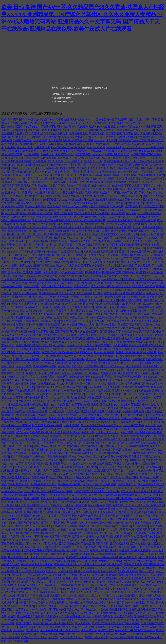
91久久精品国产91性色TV (75, 321)
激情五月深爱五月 (35, 488)
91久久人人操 (132, 471)
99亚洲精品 (106, 297)
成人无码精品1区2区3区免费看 (100, 502)
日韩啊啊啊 (14, 231)
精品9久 (103, 467)
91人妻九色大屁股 (67, 550)
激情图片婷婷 (133, 516)
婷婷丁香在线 (131, 133)
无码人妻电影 (119, 231)
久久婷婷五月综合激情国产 (102, 335)
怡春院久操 (157, 272)
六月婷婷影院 (9, 269)
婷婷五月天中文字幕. (25, 293)
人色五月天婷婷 (123, 616)
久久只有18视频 (85, 422)
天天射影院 (91, 193)
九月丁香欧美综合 (55, 349)
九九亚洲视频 (121, 238)
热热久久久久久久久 (144, 589)
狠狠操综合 (17, 165)
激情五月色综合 (105, 540)
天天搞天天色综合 (80, 498)
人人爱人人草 (106, 217)
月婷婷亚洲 (17, 168)
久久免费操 (103, 213)
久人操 (43, 547)
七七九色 (55, 398)
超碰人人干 (37, 585)
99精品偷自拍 (121, 297)
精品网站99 (143, 272)
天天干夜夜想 (114, 133)
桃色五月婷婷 (134, 304)
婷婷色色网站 (73, 179)
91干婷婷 (38, 457)
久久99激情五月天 (133, 349)
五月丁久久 (32, 592)
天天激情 (26, 516)
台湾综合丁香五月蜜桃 (55, 620)
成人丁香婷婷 (21, 540)
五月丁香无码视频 (66, 332)
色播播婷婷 (99, 245)
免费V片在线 (63, 338)
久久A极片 (55, 460)
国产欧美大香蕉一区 (65, 217)
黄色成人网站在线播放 (134, 144)
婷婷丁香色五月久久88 (75, 575)
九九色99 (108, 189)
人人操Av (125, 582)
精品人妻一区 (84, 248)
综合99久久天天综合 (68, 265)
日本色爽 (157, 265)
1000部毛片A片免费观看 (53, 377)
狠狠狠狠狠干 (102, 307)
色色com (157, 585)
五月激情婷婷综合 (100, 144)
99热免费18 (44, 335)
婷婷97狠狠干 (137, 519)
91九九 (43, 165)
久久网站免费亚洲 (51, 630)
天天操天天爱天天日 (108, 432)
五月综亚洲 (76, 474)
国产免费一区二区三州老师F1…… (138, 276)
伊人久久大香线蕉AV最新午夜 (101, 509)
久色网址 (112, 245)
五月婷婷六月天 (74, 634)
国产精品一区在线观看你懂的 (131, 377)
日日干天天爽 (32, 356)
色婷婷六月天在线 (127, 126)
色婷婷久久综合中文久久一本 (47, 557)
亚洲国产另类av (10, 384)
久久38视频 (127, 265)
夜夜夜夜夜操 (134, 575)
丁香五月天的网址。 (53, 443)
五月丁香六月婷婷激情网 (146, 161)
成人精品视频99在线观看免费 (130, 345)
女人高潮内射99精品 (149, 213)
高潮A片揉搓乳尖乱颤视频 (90, 471)
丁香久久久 (145, 193)
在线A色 (131, 213)
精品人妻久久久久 (71, 356)
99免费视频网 (98, 370)
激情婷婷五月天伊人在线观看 (43, 373)
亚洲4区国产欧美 (146, 338)
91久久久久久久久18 (37, 314)
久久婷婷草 (86, 196)
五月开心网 (111, 550)
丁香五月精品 (138, 259)
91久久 (22, 130)
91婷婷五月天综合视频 (82, 519)
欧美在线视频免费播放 (18, 161)
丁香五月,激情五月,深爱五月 (61, 401)
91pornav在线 (38, 328)
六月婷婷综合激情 (152, 561)
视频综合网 (67, 623)
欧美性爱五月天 (20, 554)
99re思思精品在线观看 (129, 457)
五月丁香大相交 (122, 429)
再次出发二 (155, 509)
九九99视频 (64, 224)
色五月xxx (95, 596)
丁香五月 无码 (130, 158)
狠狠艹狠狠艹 (24, 623)
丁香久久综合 (116, 606)
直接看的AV (92, 634)
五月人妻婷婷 (152, 439)
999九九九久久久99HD (75, 206)
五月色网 (153, 217)
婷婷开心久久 (155, 342)
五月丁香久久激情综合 (33, 575)
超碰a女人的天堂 (98, 172)
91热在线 (10, 147)
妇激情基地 (39, 161)
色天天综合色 (43, 345)
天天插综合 (71, 526)
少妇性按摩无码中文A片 (150, 363)
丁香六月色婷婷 (152, 186)
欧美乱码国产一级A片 (34, 637)
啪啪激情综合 (97, 130)
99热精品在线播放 (92, 589)
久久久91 (128, 464)
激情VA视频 (74, 290)
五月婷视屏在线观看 (20, 238)
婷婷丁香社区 (132, 168)
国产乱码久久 (149, 318)
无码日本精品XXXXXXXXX (124, 210)
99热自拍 (65, 300)
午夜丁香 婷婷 (76, 311)
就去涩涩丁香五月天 (33, 203)
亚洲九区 (75, 432)
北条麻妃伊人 (63, 530)
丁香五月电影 (58, 523)
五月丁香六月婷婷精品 (32, 269)
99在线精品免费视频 (60, 234)
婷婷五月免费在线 (77, 175)
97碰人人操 (128, 491)
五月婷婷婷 (138, 359)
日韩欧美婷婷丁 (83, 491)
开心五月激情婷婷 (113, 338)
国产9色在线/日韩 (59, 561)
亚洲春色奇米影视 (12, 509)
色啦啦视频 (134, 561)
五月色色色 (54, 206)
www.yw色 (63, 474)
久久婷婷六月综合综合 (26, 453)
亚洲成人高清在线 (94, 411)
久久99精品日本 (91, 279)
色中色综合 (105, 561)
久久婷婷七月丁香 (46, 606)
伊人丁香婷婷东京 (12, 154)
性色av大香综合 (25, 578)
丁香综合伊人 (33, 620)
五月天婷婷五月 (39, 182)
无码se (5, 217)
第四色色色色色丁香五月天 (64, 165)
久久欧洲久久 (32, 126)
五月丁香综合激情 (21, 457)
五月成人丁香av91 (131, 418)
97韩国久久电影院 (90, 578)
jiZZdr (94, 377)
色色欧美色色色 (133, 564)
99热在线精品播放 (149, 391)
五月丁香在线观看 (135, 453)
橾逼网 (12, 616)
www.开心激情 (16, 259)
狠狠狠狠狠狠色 (147, 137)
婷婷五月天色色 (28, 603)
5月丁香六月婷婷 (30, 443)
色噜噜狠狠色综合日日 (67, 564)
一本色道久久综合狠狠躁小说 (64, 488)
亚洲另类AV (118, 213)
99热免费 (63, 172)
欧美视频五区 (52, 596)
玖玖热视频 (117, 206)
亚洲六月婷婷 (109, 613)
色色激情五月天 (58, 418)
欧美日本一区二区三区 (121, 363)
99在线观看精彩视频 (74, 540)
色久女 (108, 429)
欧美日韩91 (150, 418)
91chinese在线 (143, 585)
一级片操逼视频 (22, 401)
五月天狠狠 (81, 613)
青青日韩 (135, 318)
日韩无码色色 (128, 537)
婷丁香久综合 (82, 286)
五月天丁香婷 (24, 366)
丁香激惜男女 (135, 439)
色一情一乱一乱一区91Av (114, 533)
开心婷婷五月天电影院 (34, 210)
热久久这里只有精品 (105, 401)
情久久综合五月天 (150, 206)
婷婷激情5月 (53, 252)
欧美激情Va (48, 352)
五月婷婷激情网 (119, 543)
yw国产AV (49, 429)
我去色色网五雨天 (18, 557)
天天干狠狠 (55, 140)
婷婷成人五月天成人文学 (74, 342)
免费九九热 (88, 432)
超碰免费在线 (151, 366)
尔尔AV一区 (38, 231)
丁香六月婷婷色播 (133, 425)
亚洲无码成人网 (50, 384)
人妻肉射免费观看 (102, 616)
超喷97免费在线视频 (28, 613)
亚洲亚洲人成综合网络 (113, 634)
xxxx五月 (155, 377)
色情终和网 (67, 582)
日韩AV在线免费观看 (56, 133)
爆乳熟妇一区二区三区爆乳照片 (63, 533)
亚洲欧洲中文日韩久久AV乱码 (54, 391)
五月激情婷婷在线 (113, 384)
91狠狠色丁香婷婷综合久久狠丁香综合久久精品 (84, 241)
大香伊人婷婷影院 (46, 224)
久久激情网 (20, 523)
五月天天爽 (154, 415)
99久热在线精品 (51, 436)
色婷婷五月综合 (11, 262)
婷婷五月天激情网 (135, 179)
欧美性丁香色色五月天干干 (72, 130)
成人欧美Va (81, 596)
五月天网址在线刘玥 (75, 505)
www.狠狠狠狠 (148, 126)
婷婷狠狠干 (105, 345)
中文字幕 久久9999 (24, 609)
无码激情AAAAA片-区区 (97, 488)
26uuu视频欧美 (98, 436)
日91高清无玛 (131, 505)
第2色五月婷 (85, 585)
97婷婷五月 (14, 283)
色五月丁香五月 (100, 286)
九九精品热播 (60, 498)
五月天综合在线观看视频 (91, 220)
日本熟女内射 (104, 422)
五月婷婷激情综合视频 (33, 519)
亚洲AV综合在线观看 (95, 460)
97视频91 (53, 245)
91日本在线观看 (128, 557)
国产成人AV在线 (92, 189)
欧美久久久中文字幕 (45, 516)
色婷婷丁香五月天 (130, 335)
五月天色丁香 (29, 186)
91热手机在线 (101, 314)
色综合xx (138, 151)
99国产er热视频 (129, 311)
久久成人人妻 (58, 387)
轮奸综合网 (12, 415)
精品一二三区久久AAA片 (145, 238)
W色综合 (155, 634)
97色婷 (39, 349)
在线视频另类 (114, 564)
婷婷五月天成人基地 (46, 467)
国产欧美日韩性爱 (152, 168)
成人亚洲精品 (47, 568)
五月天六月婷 (31, 179)
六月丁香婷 (20, 398)
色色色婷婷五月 (121, 307)
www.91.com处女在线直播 (75, 137)
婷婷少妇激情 (114, 505)
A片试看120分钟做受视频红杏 (75, 408)
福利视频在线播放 (119, 568)
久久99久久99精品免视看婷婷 (120, 495)
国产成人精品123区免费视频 (40, 158)
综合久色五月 (89, 630)
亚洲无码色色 (127, 502)
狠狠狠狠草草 (115, 370)
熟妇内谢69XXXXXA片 (27, 276)
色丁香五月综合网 (82, 328)
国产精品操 (131, 206)
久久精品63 (106, 599)
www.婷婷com (147, 370)
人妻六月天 (42, 627)
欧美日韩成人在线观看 (146, 429)
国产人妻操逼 (155, 259)
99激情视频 (31, 165)
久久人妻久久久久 (142, 321)
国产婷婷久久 (67, 220)
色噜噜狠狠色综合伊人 (43, 484)
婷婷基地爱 (48, 338)
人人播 (130, 443)
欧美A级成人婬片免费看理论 (132, 224)
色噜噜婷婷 (38, 477)
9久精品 (129, 523)
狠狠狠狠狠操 (58, 307)
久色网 (30, 259)
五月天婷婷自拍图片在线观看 (138, 446)
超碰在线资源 (26, 627)
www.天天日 (28, 634)
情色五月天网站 (143, 252)
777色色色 (48, 481)
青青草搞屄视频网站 (136, 384)
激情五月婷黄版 (25, 345)
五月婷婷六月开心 (33, 196)
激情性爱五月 (134, 269)
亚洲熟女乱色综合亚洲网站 (37, 564)
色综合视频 (70, 554)
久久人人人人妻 (145, 130)
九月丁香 (7, 401)
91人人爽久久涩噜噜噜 (80, 307)
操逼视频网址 (58, 464)
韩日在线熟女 (92, 373)
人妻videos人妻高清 (31, 537)
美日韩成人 (32, 630)
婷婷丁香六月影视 (132, 314)
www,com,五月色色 (142, 199)
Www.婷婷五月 (123, 630)
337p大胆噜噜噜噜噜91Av (16, 220)
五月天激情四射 (91, 231)
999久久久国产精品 (130, 196)
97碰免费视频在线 (114, 304)
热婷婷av (140, 293)
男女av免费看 (33, 352)
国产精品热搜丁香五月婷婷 (116, 252)
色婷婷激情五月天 (38, 398)
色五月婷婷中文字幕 (143, 307)
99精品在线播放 (53, 425)
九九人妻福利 (51, 272)
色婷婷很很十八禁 (16, 530)
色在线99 (123, 613)
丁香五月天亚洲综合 (58, 269)
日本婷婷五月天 (38, 460)
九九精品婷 (123, 596)
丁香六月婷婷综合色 (58, 328)
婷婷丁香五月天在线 (55, 199)
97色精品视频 (95, 429)
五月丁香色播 (145, 547)
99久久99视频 (128, 137)
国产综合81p (43, 505)
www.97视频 (18, 311)
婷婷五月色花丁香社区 (41, 332)
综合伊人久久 (66, 293)
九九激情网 (141, 509)
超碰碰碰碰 (108, 272)
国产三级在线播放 (24, 606)
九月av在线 (95, 495)
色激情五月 (17, 352)
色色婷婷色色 (51, 151)
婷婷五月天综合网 (16, 436)
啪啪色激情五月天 (79, 377)
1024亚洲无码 (75, 325)
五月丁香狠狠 (39, 561)
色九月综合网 (63, 304)
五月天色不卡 (42, 147)
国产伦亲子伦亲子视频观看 (88, 516)
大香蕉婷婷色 (72, 425)
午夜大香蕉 (8, 366)
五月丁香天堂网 (35, 300)
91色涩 (116, 144)
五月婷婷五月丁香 (79, 363)
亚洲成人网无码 (82, 234)
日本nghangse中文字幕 (14, 252)
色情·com (91, 359)
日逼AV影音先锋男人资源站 (147, 596)
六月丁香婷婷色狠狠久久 (78, 453)
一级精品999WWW (67, 352)
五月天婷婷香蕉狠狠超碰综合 (123, 627)
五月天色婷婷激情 (48, 168)
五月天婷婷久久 (42, 526)
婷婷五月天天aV (127, 484)
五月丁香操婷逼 (96, 147)
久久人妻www (37, 172)
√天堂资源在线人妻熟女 (103, 276)
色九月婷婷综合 (90, 425)
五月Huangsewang (57, 519)
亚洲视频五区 (58, 175)
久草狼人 (35, 540)
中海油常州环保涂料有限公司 (64, 231)
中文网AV (54, 547)
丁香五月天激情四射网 (58, 457)
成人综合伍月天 (97, 203)
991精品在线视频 (31, 474)
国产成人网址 (152, 300)
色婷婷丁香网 (151, 620)
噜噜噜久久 (14, 377)
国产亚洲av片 (79, 537)
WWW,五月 (22, 432)
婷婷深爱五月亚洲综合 (79, 557)
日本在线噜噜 (136, 460)
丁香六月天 (8, 345)
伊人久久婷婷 (80, 126)
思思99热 (94, 537)
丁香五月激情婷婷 (40, 255)
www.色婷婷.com (62, 259)
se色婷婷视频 (15, 596)
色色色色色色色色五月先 (87, 457)
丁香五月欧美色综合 (62, 471)
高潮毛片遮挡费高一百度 (86, 338)
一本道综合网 (107, 179)
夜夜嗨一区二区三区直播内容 (69, 255)
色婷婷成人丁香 (121, 199)
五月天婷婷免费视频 (71, 467)
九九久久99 (52, 300)
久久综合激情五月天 (72, 637)
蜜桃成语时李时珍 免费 (84, 561)
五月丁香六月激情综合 (73, 151)
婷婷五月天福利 (117, 203)
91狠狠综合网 (58, 182)
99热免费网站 (83, 623)
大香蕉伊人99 (26, 505)
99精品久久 (140, 554)
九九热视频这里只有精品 (69, 193)
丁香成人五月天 (55, 203)
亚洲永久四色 (25, 147)
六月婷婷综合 (35, 241)
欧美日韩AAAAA (11, 179)
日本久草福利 (83, 293)
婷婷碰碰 (7, 276)
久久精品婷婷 (122, 404)
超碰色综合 (47, 154)
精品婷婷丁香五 (29, 568)
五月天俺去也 (100, 380)
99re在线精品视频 (18, 641)
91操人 (137, 227)
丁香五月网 (64, 516)
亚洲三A (76, 589)
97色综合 (31, 311)
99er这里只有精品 (21, 425)
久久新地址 (36, 133)
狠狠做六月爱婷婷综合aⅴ (132, 342)
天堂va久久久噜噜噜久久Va (134, 578)
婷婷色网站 (100, 210)
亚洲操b (15, 582)
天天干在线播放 (28, 297)
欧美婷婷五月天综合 (37, 307)
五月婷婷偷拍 (111, 137)
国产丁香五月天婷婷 (47, 137)
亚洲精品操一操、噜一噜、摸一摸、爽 (24, 234)
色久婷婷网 (29, 283)
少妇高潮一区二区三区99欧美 (128, 394)
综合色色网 (83, 477)
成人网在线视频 (70, 384)
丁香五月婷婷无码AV (53, 439)
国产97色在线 (83, 154)
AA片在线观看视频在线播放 (52, 262)
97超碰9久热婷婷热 (144, 286)
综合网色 (111, 140)
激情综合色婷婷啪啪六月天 (46, 554)
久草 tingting (153, 293)
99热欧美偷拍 (130, 332)
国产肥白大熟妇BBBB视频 (94, 415)
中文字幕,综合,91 (37, 370)
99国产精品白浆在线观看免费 (68, 147)
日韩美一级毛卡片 (37, 411)
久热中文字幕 (121, 259)
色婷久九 (38, 401)
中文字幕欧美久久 (111, 425)
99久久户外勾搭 (47, 297)
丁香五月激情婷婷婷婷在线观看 (39, 342)
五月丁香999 (136, 467)
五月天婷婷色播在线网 (15, 172)
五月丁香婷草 (30, 502)
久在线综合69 (99, 363)
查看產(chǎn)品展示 (63, 98)
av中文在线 (127, 432)
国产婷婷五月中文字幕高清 (39, 550)
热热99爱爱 (73, 446)
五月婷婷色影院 (46, 283)
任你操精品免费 (26, 189)
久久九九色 (12, 213)
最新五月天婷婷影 (42, 213)
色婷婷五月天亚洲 (38, 523)
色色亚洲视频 (152, 467)
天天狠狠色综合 (75, 335)
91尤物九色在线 (76, 464)
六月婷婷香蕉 (80, 304)
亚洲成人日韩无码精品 (35, 175)
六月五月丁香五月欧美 (80, 439)
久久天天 (13, 537)
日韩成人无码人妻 (56, 477)
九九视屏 (98, 293)
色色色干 (116, 415)
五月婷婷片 (91, 467)
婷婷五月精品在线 (84, 391)
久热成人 (99, 140)
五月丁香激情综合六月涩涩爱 (70, 186)
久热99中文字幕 (14, 206)
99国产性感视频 (104, 224)
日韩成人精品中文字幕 (93, 606)
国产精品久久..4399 (147, 165)
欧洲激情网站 (154, 248)
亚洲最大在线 (60, 432)
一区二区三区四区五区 (34, 418)
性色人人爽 (91, 345)
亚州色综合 (34, 130)
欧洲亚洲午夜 (71, 578)
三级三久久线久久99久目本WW (23, 199)
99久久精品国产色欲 (72, 272)
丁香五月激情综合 (138, 634)
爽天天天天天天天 (146, 283)
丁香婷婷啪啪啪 (93, 366)
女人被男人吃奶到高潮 (105, 498)
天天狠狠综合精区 (72, 547)
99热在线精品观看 (88, 332)
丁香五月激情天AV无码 (46, 248)
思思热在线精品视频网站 (73, 276)
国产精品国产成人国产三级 (133, 140)
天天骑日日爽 (134, 620)
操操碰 (105, 481)
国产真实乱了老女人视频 (39, 144)
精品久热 (50, 241)
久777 (72, 477)
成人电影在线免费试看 (42, 422)
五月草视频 (115, 464)
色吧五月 (110, 283)
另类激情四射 (90, 179)
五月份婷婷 (12, 568)
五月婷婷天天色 (143, 616)
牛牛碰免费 (131, 370)
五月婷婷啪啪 (140, 526)
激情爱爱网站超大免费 (151, 175)
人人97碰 (97, 137)
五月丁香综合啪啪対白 (94, 265)
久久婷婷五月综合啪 (134, 415)
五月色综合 (89, 356)
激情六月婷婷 (111, 175)
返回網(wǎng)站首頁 (63, 102)
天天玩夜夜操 (79, 300)
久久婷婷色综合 (142, 401)
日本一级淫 (8, 446)
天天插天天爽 (114, 411)
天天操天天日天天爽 (22, 387)
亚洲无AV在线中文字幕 (84, 297)
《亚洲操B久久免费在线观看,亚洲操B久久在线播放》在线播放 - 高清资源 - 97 (112, 182)
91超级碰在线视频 (93, 450)
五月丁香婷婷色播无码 (32, 571)
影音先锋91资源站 (152, 335)
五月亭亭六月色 (118, 460)
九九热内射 (17, 488)
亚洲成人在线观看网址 (24, 304)
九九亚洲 (53, 189)
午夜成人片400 (14, 158)
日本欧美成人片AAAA (48, 578)
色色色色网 (56, 314)
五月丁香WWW (59, 495)
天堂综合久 (47, 359)
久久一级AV (8, 189)
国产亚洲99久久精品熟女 (146, 356)
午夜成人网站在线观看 (101, 151)
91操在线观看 (122, 599)
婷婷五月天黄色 (145, 603)
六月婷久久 (108, 596)
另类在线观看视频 (76, 203)
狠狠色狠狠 (126, 498)
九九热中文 (145, 495)
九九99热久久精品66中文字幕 (144, 398)
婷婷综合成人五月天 (106, 196)
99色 (10, 227)
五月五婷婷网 (105, 356)
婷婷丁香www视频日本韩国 (97, 165)
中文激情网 (34, 436)
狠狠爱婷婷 (28, 262)
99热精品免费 (91, 252)
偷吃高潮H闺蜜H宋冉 (26, 325)
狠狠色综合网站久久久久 (128, 241)
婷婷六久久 (63, 429)
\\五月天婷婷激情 (99, 206)
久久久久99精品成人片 (126, 422)
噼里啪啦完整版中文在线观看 (139, 387)
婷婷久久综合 (79, 269)
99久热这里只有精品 (52, 179)
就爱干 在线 (133, 290)
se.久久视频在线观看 (105, 557)
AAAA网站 (149, 575)
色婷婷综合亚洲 (64, 154)
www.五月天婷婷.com (123, 603)
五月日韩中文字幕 (110, 332)
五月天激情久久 (118, 467)
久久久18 (94, 613)
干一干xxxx (100, 408)
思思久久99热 (55, 161)
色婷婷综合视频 (92, 547)
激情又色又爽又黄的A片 (120, 130)
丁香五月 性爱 (78, 172)
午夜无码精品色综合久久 (95, 603)
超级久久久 (31, 547)
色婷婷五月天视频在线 (142, 530)
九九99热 (15, 217)
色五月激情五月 (144, 373)
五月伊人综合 (78, 481)
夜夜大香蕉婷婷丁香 (133, 248)
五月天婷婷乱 (32, 286)
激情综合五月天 (124, 189)
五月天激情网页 (71, 502)
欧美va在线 (64, 366)
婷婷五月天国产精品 (17, 182)
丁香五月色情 (9, 599)
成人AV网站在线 (15, 592)
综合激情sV (106, 193)
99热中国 (140, 637)
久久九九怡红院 (123, 227)
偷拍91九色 (92, 311)
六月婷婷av (54, 575)
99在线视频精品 (50, 356)
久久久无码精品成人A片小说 (89, 158)
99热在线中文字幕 (108, 359)
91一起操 (40, 509)
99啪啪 (91, 540)
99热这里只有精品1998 (21, 349)
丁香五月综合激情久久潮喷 (110, 439)
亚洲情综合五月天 (114, 366)
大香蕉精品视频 (110, 537)
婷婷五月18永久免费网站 (119, 293)
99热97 (156, 262)
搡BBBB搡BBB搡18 (131, 300)
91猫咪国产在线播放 (30, 429)
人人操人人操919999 (97, 394)
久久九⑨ (150, 425)
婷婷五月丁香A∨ (152, 474)
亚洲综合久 (12, 193)
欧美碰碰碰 (12, 519)
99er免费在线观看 (97, 464)
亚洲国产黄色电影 (38, 495)
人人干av (130, 338)
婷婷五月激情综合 (85, 213)
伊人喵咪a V (78, 429)
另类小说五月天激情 (33, 450)
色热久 (18, 550)
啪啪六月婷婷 (74, 443)
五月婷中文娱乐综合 (108, 418)
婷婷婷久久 (86, 352)
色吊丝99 (115, 248)
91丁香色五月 (86, 543)
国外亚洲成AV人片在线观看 (57, 613)
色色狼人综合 (150, 627)
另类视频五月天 (66, 422)
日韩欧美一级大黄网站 (26, 359)
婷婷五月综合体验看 (143, 568)
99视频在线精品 (75, 394)
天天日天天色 (110, 300)
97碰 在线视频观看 (83, 224)
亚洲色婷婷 (153, 519)
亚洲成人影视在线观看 (129, 352)
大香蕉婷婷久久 (112, 547)
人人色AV (30, 168)
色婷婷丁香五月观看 (96, 637)
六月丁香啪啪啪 (34, 596)
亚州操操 (118, 488)
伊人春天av (119, 620)
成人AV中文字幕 (77, 387)
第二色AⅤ (78, 259)
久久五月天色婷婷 (51, 453)
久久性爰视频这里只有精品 (75, 616)
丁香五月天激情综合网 (37, 491)
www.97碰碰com (97, 387)
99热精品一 (117, 453)
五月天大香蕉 (123, 151)
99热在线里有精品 (35, 206)
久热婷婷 (146, 471)
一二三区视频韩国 (115, 290)
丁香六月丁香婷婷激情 (121, 585)
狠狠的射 (52, 172)
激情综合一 (93, 481)
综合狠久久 (45, 186)
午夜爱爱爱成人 (11, 564)
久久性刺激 (37, 533)
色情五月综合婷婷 (72, 373)
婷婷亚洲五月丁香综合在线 (75, 245)
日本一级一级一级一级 (98, 523)
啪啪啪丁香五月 (22, 140)
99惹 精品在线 (154, 359)
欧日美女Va (14, 502)
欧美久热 (158, 231)
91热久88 (25, 213)
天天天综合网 (44, 217)
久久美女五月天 (22, 245)
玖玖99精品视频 (123, 554)
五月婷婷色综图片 (106, 325)
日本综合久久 (89, 609)
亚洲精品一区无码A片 (136, 279)
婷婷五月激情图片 (62, 491)
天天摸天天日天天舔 (93, 564)
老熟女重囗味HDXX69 (45, 220)
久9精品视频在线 (128, 571)
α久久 (53, 404)
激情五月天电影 (58, 210)
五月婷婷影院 (91, 533)
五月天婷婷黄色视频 (99, 620)
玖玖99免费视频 (17, 495)
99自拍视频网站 (48, 293)
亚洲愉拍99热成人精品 (144, 297)
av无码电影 (100, 585)
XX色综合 (64, 297)
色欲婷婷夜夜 (16, 620)
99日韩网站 (26, 193)
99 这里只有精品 (44, 193)
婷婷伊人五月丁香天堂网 (52, 311)
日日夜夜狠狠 (32, 154)
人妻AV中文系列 (141, 262)
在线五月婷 (116, 168)
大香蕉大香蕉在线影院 (22, 265)
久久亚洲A (109, 457)
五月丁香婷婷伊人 (92, 290)
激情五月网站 (32, 498)
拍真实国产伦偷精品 (37, 464)
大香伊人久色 (75, 345)
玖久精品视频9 (153, 151)
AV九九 (20, 373)
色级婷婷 (146, 609)
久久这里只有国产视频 (41, 530)
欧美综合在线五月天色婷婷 (97, 398)
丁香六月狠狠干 (28, 279)
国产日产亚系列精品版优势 (102, 318)
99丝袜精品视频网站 (98, 199)
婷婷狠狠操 (75, 450)
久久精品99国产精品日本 (16, 561)
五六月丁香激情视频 (122, 637)
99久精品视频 (97, 627)
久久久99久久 (117, 443)
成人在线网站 (59, 363)
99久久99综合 (129, 175)
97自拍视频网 (46, 304)
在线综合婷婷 (106, 630)
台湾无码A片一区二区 (144, 582)
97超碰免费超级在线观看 (89, 283)
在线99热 (68, 140)
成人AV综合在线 (72, 460)
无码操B (93, 269)
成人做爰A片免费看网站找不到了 (97, 571)
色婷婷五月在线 (50, 321)
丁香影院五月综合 (18, 484)
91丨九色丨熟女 (17, 370)
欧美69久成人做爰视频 (102, 126)
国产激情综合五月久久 (53, 325)
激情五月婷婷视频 (147, 502)
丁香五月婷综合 (42, 238)
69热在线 (58, 526)
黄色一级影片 (20, 460)
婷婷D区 (48, 537)
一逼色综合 (96, 304)
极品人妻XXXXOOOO (106, 234)
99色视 (26, 231)
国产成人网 (49, 474)
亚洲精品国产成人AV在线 (39, 512)
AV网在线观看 (130, 477)
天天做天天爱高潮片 (83, 227)
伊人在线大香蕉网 (117, 530)
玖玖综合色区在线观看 (120, 220)
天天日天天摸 (115, 471)
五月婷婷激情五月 (12, 126)
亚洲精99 (41, 189)
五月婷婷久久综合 (148, 537)
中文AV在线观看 (102, 238)
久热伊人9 (7, 467)
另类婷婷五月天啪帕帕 (78, 380)
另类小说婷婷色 (148, 557)
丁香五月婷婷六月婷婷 (75, 436)
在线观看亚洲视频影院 (82, 418)
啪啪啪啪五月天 (33, 394)
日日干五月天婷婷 (31, 589)
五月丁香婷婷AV (143, 498)
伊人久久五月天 (109, 311)
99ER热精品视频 (63, 213)
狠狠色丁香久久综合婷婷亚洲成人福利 (107, 512)
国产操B (124, 318)
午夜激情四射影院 (114, 575)
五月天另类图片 (32, 272)
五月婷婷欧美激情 (95, 530)
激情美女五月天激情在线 (63, 543)
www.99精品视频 (124, 165)
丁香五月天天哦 (24, 467)
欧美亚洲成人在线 (72, 252)
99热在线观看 (32, 321)
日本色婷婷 (64, 158)
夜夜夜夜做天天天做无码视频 (136, 245)
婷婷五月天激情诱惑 (130, 325)
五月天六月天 (147, 311)
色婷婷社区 (72, 603)
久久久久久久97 (33, 290)
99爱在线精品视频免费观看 (135, 550)
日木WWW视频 (76, 359)
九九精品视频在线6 (49, 279)
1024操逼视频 (122, 356)
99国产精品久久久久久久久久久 (103, 474)
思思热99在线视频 (133, 411)
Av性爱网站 (106, 377)
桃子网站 (42, 634)
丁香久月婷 (39, 245)
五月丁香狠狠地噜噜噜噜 (59, 599)
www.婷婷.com (129, 391)
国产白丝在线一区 (92, 446)
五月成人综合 (132, 488)
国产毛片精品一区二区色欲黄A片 (51, 227)
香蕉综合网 (97, 550)
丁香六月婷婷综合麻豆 (80, 349)
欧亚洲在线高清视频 (20, 526)
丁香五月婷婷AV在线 (143, 404)
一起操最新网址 (47, 408)
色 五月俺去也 (111, 592)
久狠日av (60, 359)
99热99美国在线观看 (45, 366)
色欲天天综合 (147, 571)
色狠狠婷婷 (68, 248)
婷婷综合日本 (80, 627)
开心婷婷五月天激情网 (30, 616)
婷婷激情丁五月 (93, 161)
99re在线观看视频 (104, 352)
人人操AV (19, 630)
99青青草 (56, 505)
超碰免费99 (147, 133)
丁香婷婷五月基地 (145, 220)
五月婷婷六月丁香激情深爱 (131, 217)
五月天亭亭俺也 (125, 272)
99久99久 (77, 366)
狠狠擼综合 (125, 401)
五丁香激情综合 (11, 363)
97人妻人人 (85, 401)
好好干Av (11, 408)
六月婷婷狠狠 (123, 526)
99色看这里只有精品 (13, 338)
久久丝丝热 (114, 387)
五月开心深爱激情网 (152, 505)
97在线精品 (14, 196)
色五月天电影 (113, 450)
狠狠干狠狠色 (13, 175)
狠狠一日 (78, 530)
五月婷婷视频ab (10, 589)
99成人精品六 (22, 227)
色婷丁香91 (49, 130)
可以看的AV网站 (62, 238)
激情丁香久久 (30, 377)
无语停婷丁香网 (50, 126)
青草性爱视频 (101, 248)
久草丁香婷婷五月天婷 (85, 404)
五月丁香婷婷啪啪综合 (56, 589)
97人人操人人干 (39, 471)
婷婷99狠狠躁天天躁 (52, 592)
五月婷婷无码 (21, 328)
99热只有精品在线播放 (46, 623)
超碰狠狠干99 (93, 272)
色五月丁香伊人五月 (130, 186)
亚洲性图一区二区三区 (107, 491)
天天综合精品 (74, 509)
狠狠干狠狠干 (133, 606)
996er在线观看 (78, 620)
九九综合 (114, 265)
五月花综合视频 (67, 571)
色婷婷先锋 (126, 509)
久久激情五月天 (125, 283)
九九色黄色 (114, 158)
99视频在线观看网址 (70, 484)
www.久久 (98, 154)
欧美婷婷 (37, 425)
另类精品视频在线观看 (33, 415)
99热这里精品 (85, 554)
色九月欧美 (28, 217)
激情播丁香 (150, 241)
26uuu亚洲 (30, 335)
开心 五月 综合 (71, 630)
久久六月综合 (96, 255)
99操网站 (24, 471)
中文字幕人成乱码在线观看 (112, 519)
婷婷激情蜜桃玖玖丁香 (131, 172)
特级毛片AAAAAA (54, 290)
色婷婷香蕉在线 (78, 133)
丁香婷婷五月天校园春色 (16, 477)
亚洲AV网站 (15, 272)
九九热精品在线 (71, 398)
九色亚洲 (21, 241)
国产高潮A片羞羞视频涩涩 (109, 328)
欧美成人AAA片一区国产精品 (139, 450)
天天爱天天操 (50, 276)
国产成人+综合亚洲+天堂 (36, 363)
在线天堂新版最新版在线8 (20, 318)
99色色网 (66, 126)
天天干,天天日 (74, 411)
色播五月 (88, 443)
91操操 (112, 172)
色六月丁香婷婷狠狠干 (112, 269)
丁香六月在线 (143, 265)
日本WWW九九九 (121, 286)
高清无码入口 (97, 133)
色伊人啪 (89, 325)
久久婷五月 (64, 404)
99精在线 (38, 599)
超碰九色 (115, 477)
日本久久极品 (55, 415)
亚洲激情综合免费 (151, 380)
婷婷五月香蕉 (104, 227)
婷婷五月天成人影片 (68, 568)
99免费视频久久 (71, 279)
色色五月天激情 (51, 540)
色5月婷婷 (22, 422)
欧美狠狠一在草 (88, 526)
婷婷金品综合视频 (18, 404)
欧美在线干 (81, 582)
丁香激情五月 (43, 259)
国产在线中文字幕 (91, 384)
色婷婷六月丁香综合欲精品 (60, 585)
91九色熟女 (59, 345)
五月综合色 (120, 561)
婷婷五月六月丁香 (50, 502)
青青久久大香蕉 (82, 238)
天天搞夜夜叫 (97, 262)
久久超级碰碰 (45, 318)
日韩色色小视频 (149, 477)
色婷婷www (33, 338)
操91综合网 (85, 314)
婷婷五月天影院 (84, 140)
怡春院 (120, 179)
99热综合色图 (56, 634)
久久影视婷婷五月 (60, 627)
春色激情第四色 (87, 217)
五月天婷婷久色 (74, 161)
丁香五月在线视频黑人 (138, 481)
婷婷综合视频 (150, 488)
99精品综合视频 (39, 404)
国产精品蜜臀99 (104, 554)
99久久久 (51, 571)
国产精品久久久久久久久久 (93, 168)
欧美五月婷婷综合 (142, 599)
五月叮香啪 (129, 547)
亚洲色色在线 (101, 453)
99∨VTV (84, 550)
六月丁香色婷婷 (117, 408)
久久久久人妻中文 (56, 450)
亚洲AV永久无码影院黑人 (124, 380)
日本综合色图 (111, 446)
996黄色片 (120, 398)
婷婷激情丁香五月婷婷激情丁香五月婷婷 (116, 623)
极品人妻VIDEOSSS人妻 (149, 443)
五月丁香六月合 (129, 234)
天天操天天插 (24, 248)
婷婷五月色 (58, 335)
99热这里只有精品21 (33, 582)
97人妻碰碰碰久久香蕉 (108, 349)
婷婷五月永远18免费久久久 (56, 286)
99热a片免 (67, 596)
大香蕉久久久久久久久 (103, 342)
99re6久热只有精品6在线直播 (71, 144)
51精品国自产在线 (68, 606)
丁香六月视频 (16, 307)
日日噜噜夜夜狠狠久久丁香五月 (84, 592)
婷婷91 (14, 575)
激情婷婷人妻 (44, 609)
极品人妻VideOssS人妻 (117, 589)
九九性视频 (133, 328)
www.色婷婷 (40, 140)
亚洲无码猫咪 (149, 623)
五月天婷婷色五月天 (87, 599)
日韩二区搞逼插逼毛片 (148, 464)
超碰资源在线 (68, 168)
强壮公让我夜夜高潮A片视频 (61, 196)
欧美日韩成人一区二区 (94, 568)
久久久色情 (98, 321)
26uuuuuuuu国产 (100, 477)
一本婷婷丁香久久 (112, 279)
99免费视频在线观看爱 (117, 161)
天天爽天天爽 (16, 314)
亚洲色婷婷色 (134, 366)
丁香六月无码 (62, 537)
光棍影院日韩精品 (16, 332)
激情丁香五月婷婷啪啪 (50, 380)
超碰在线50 (42, 387)
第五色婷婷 (96, 175)
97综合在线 (96, 575)
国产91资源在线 (46, 265)
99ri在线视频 (109, 578)
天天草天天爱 (147, 332)
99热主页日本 (36, 252)
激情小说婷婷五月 (24, 224)
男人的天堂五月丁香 (80, 210)
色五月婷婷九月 (58, 370)
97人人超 (46, 498)
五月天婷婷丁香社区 (117, 255)
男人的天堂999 (75, 523)
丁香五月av (95, 300)
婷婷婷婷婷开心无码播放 (104, 582)
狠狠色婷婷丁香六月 (126, 193)
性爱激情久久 (143, 491)
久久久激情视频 (78, 495)
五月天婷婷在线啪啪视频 (142, 408)
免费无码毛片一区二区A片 (69, 318)
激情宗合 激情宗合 (128, 609)
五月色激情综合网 (79, 370)
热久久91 (115, 314)
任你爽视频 (71, 314)
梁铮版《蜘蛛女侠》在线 (103, 186)
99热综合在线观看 (54, 394)
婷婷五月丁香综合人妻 (21, 137)
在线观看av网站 (27, 408)
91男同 (106, 231)
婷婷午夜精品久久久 (144, 540)
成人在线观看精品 (70, 189)
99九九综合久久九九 (118, 321)
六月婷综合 (71, 415)
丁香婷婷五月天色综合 (66, 609)
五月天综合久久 (30, 384)
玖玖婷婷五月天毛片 (108, 391)
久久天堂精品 (123, 540)
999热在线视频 (77, 199)
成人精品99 (51, 616)
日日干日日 (102, 543)
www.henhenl (113, 147)
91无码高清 (25, 599)
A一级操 (29, 509)
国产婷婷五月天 (139, 255)
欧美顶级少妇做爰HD (117, 154)
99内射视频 (150, 352)
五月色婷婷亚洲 (115, 516)
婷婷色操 (125, 359)
